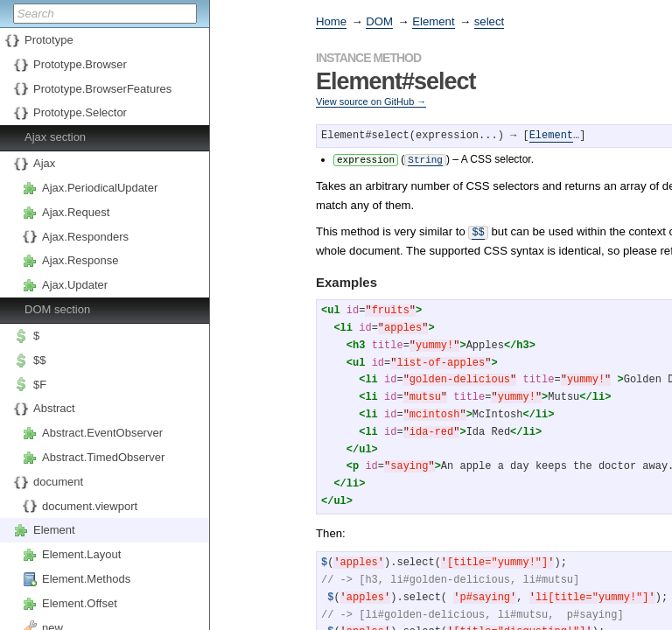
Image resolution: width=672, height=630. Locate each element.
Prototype (49, 40)
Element (54, 530)
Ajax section (55, 137)
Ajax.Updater (75, 285)
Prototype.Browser (80, 64)
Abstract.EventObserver (102, 433)
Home (331, 21)
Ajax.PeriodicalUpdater (100, 188)
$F (40, 385)
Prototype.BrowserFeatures (102, 89)
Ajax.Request (76, 212)
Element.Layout (81, 554)
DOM (379, 21)
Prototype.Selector (80, 112)
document (58, 482)
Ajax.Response (80, 260)
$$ (39, 360)
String (425, 159)
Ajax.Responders (85, 237)
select (489, 21)
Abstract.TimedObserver (103, 457)
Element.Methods (86, 579)
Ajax (44, 163)
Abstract (54, 408)
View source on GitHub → (371, 101)
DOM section (57, 309)
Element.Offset (80, 603)
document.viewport (90, 506)
